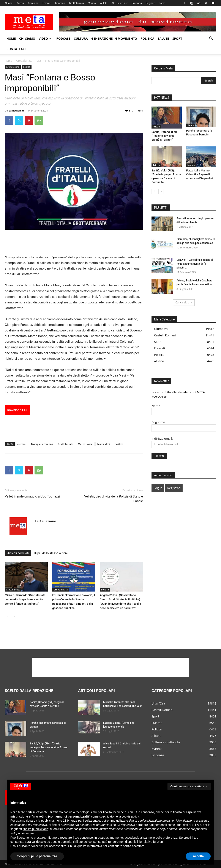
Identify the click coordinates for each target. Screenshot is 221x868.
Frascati (47, 3)
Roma (162, 3)
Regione (150, 3)
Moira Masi (104, 444)
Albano (9, 3)
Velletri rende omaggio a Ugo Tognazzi (32, 496)
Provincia (137, 3)
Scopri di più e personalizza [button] (37, 856)
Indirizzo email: (162, 439)
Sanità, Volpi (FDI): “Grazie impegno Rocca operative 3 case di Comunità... (49, 747)
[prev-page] (7, 617)
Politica (147, 38)
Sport (177, 38)
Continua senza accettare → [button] (189, 786)
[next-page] (14, 617)
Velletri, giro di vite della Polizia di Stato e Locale (114, 499)
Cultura (81, 38)
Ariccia (20, 3)
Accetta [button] (198, 856)
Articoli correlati (18, 553)
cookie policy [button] (130, 816)
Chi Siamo (27, 38)
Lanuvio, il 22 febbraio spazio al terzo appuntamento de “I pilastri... (195, 264)
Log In (158, 488)
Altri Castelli (120, 3)
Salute (163, 38)
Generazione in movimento (114, 38)
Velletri (104, 3)
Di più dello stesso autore (51, 553)
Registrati (174, 488)
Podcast (63, 38)
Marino (92, 3)
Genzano (60, 3)
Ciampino (33, 3)
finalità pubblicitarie (36, 829)
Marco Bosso (85, 444)
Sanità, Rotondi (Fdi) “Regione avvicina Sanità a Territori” (164, 136)
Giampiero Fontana (42, 444)
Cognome (158, 422)
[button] (211, 39)
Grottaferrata (76, 3)
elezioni (22, 444)
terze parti (77, 821)
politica (119, 444)
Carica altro (184, 302)
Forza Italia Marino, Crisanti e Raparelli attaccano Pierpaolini (200, 174)
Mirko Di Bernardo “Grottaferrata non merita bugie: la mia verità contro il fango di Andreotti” (25, 599)
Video (45, 38)
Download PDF (17, 410)
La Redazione (17, 111)
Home (11, 38)
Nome (156, 406)
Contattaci (16, 49)
